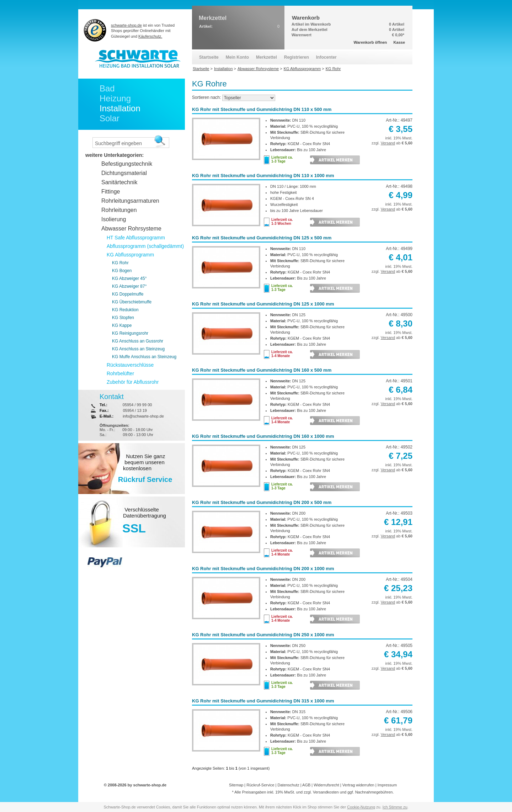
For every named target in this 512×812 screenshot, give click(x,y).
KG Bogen (122, 271)
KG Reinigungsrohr (130, 333)
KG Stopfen (123, 318)
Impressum (387, 785)
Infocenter (326, 57)
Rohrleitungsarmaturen (130, 201)
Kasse (399, 42)
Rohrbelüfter (120, 373)
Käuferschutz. (150, 36)
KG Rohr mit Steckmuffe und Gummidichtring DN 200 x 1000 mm (263, 569)
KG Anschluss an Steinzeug (138, 349)
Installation (120, 108)
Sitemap (236, 785)
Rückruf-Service (260, 785)
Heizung (115, 98)
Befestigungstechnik (127, 164)
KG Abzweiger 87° (129, 286)
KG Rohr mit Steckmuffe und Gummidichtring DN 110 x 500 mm (262, 109)
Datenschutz (289, 785)
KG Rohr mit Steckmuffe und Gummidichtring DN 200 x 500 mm (262, 502)
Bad (107, 88)
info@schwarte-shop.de (143, 416)
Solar (110, 118)
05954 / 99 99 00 (137, 405)
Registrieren (297, 57)
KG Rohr (120, 263)
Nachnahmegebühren (374, 792)
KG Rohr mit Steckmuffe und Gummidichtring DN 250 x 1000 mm (263, 635)
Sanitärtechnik (119, 182)
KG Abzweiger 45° (129, 278)
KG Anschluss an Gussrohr (138, 341)
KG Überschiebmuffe (132, 302)
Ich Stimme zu (395, 807)
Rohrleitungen (119, 210)
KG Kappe (122, 325)
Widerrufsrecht (326, 785)
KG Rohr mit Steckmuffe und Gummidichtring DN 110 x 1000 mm (263, 176)
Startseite (209, 57)
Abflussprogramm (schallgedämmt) (145, 246)
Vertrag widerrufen (358, 785)
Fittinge (111, 192)
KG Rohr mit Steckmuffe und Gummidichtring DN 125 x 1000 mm (263, 304)
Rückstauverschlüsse (130, 365)
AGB (306, 785)
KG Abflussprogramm (130, 255)
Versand (388, 143)
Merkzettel (266, 57)
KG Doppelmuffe (128, 294)
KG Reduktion (125, 310)
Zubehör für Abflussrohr (133, 382)
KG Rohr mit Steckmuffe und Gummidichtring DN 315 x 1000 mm (263, 701)
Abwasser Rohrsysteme (131, 229)
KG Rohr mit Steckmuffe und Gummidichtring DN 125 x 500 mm (262, 238)
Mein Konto (237, 57)
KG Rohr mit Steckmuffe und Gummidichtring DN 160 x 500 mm (262, 370)
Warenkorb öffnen (370, 42)
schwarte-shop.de (126, 25)
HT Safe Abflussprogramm (136, 238)
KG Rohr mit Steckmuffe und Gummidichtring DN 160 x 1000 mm (263, 436)
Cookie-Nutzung (361, 807)
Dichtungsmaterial (124, 173)
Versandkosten (326, 792)
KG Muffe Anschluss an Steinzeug (144, 357)
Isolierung (114, 219)
